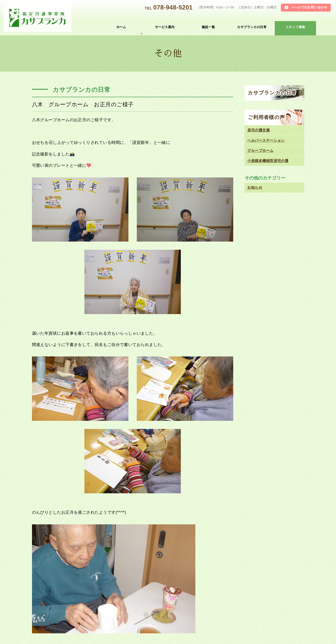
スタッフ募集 (296, 27)
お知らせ (194, 459)
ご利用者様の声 (266, 117)
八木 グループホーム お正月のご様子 (83, 104)
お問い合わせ (90, 632)
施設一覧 (208, 27)
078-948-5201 (173, 7)
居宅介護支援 (259, 130)
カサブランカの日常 (252, 27)
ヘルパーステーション (266, 140)
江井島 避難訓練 (179, 503)
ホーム (121, 27)
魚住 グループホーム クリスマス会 (85, 503)
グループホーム (260, 151)
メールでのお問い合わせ (309, 7)
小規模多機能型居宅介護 (268, 161)
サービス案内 (165, 27)
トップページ (90, 612)
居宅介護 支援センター (221, 612)
